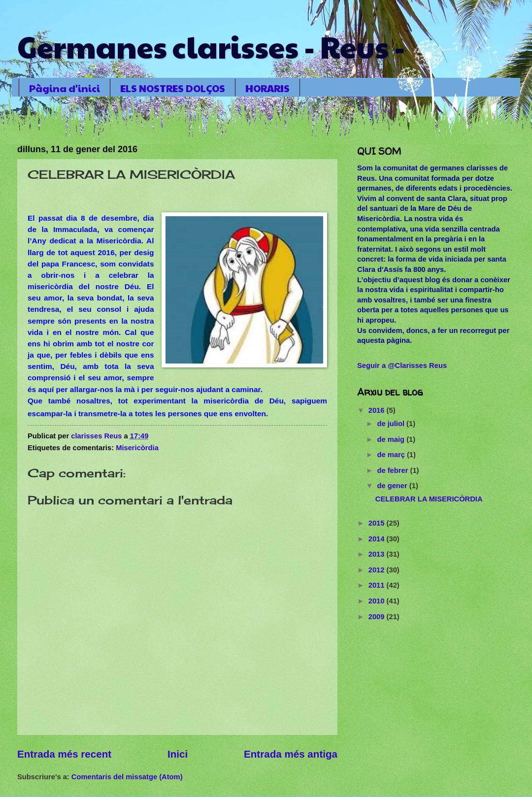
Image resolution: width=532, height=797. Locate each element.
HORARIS (267, 88)
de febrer (393, 470)
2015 (378, 523)
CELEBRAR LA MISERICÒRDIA (429, 499)
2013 (378, 554)
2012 (378, 570)
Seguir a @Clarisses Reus (402, 365)
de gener (393, 486)
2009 (378, 617)
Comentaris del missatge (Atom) (127, 777)
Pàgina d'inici (65, 88)
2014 (378, 539)
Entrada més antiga (291, 754)
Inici (178, 754)
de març (392, 455)
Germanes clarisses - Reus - (211, 46)
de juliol (392, 424)
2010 (378, 601)
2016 (378, 410)
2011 (378, 585)
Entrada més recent (64, 754)
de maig (392, 439)
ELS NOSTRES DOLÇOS (173, 88)
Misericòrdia (137, 448)
